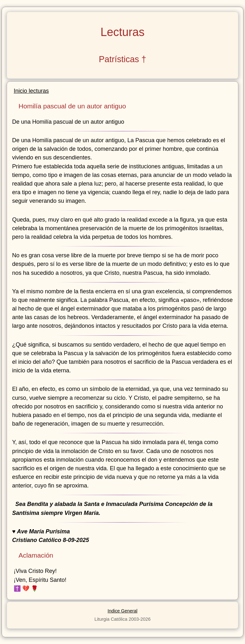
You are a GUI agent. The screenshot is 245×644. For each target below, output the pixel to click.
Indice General (122, 611)
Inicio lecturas (31, 91)
